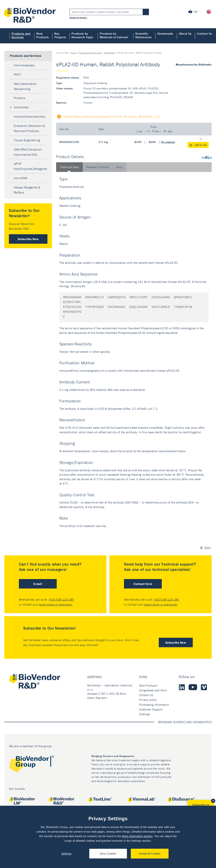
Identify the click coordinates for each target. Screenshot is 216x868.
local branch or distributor (56, 604)
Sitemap (144, 714)
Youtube (193, 687)
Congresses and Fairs (153, 690)
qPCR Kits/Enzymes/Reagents (31, 166)
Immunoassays (24, 65)
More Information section (137, 836)
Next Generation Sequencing (25, 86)
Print (207, 548)
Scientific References (143, 35)
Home (5, 36)
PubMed (207, 158)
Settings (66, 854)
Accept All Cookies (150, 854)
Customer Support (151, 709)
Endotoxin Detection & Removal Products (29, 128)
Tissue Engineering (27, 140)
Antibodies (109, 53)
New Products (43, 35)
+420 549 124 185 (61, 599)
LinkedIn (182, 687)
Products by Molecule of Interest (114, 35)
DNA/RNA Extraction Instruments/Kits (28, 152)
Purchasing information (154, 705)
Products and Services (21, 35)
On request (168, 142)
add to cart (201, 145)
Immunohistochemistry (30, 116)
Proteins (20, 98)
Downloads (165, 34)
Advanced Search (78, 17)
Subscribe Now (28, 239)
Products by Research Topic (82, 35)
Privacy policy (148, 700)
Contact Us (204, 34)
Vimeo (204, 687)
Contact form (143, 584)
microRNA (21, 178)
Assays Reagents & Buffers (27, 190)
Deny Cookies (108, 854)
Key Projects (60, 35)
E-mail (38, 584)
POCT (17, 74)
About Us (185, 34)
